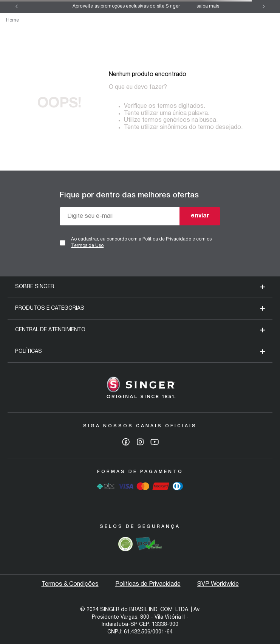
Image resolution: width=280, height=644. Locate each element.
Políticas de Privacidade (148, 584)
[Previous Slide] (17, 6)
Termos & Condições (70, 584)
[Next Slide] (264, 6)
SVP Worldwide (218, 584)
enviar (200, 216)
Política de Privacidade (167, 239)
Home (12, 20)
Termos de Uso (87, 246)
